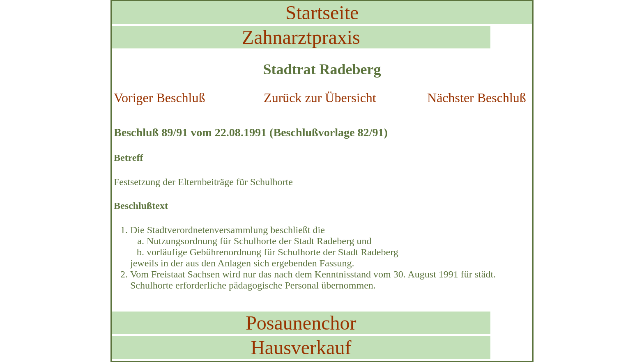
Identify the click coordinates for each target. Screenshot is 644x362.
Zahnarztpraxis (301, 37)
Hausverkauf (301, 347)
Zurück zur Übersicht (320, 98)
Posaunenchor (301, 323)
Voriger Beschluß (159, 98)
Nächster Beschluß (477, 98)
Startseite (322, 13)
